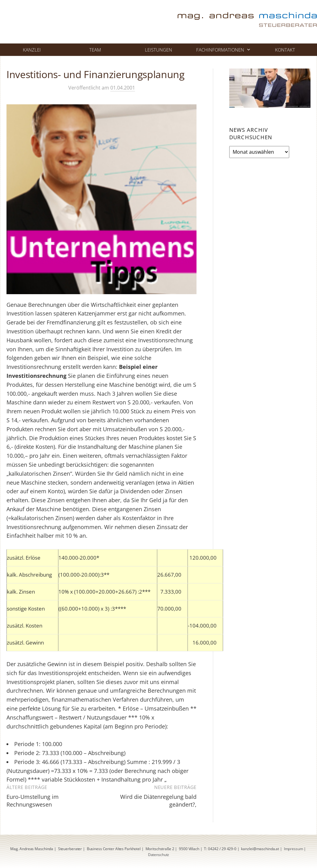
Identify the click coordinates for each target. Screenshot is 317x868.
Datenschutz (159, 855)
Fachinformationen (220, 50)
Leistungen (158, 50)
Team (95, 50)
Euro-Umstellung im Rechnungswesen (33, 801)
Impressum (294, 849)
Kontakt (285, 50)
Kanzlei (32, 50)
